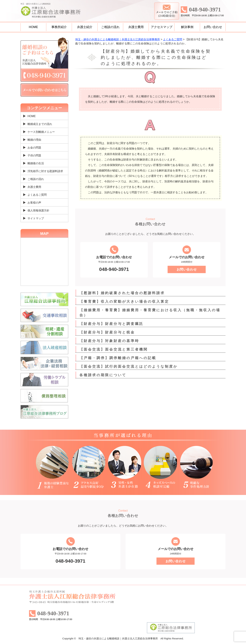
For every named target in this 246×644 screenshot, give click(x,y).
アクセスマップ (162, 27)
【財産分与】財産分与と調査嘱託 (111, 324)
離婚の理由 (34, 140)
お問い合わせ (213, 27)
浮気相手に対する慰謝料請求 (45, 171)
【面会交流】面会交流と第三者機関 (114, 349)
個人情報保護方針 (38, 210)
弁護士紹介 (85, 27)
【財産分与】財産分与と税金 (107, 332)
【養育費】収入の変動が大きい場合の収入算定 (124, 301)
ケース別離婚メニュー (41, 132)
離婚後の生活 (36, 163)
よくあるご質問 (37, 195)
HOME (33, 27)
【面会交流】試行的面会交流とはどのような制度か (129, 366)
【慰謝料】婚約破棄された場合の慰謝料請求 (122, 293)
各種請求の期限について (103, 375)
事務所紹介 (59, 27)
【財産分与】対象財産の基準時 (109, 341)
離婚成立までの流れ (40, 124)
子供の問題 (34, 155)
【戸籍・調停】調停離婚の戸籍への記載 (118, 358)
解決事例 (187, 27)
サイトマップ (36, 218)
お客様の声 (34, 203)
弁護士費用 (136, 27)
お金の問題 (34, 148)
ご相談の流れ (110, 27)
